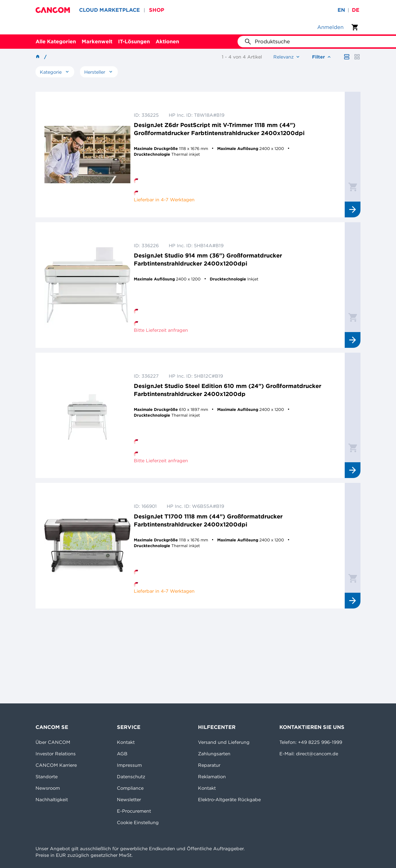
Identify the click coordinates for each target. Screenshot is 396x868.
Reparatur (209, 765)
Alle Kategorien (56, 41)
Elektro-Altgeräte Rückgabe (229, 799)
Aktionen (167, 41)
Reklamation (212, 777)
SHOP (157, 10)
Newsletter (129, 799)
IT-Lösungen (134, 41)
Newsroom (48, 788)
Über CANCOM (53, 742)
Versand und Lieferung (224, 742)
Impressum (129, 765)
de (356, 10)
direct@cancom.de (317, 754)
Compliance (130, 788)
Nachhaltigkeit (52, 799)
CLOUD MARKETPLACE (109, 10)
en (341, 10)
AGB (122, 754)
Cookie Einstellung (138, 822)
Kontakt (126, 742)
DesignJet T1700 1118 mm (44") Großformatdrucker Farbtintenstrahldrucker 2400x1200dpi (208, 520)
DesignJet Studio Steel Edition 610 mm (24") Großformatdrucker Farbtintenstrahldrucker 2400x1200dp (228, 390)
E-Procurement (134, 811)
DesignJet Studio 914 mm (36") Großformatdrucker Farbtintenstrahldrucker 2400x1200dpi (208, 259)
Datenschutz (131, 777)
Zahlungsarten (214, 754)
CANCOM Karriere (56, 765)
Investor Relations (56, 754)
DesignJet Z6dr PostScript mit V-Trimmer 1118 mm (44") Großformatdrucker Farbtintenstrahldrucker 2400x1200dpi (219, 129)
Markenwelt (97, 41)
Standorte (47, 777)
